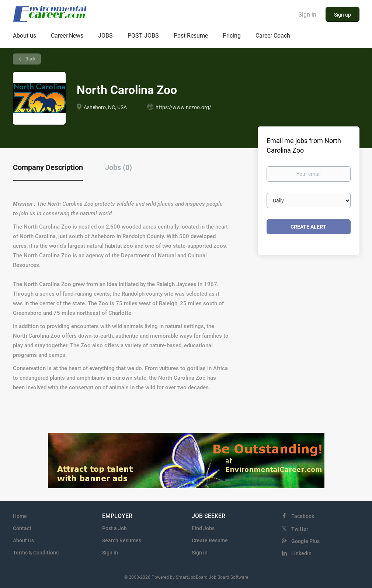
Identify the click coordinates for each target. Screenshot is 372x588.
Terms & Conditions (36, 553)
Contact (22, 528)
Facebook (303, 516)
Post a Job (114, 528)
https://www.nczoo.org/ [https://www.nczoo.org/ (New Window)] (183, 107)
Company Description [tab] (48, 167)
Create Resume (210, 540)
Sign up (343, 15)
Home (20, 516)
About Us (23, 540)
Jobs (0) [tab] (119, 167)
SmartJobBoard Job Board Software (212, 577)
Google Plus (305, 541)
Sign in (307, 15)
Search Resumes (122, 540)
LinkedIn (301, 553)
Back (30, 59)
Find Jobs (203, 528)
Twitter (300, 529)
